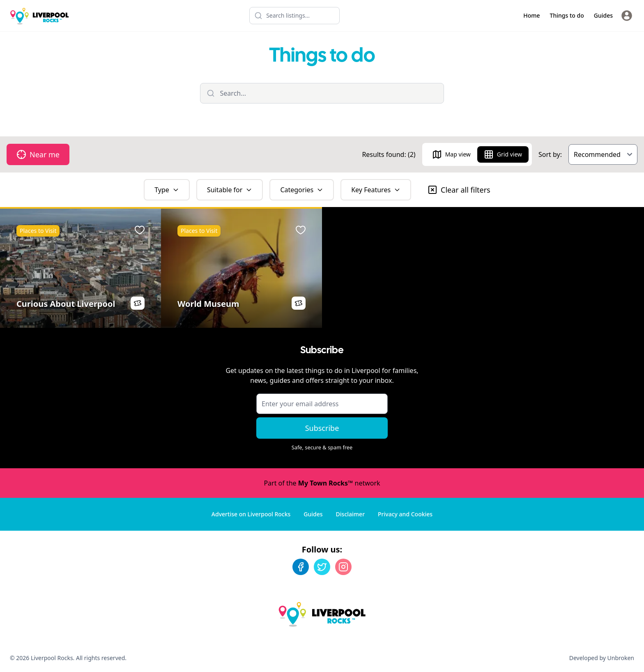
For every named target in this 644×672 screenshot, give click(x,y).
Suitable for (230, 190)
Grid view (503, 154)
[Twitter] (322, 567)
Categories (302, 190)
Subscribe (322, 428)
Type (167, 190)
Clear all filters (459, 190)
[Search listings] (294, 16)
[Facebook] (301, 567)
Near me (38, 154)
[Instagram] (343, 567)
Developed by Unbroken (602, 658)
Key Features (376, 190)
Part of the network (322, 483)
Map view (451, 154)
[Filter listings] (322, 93)
